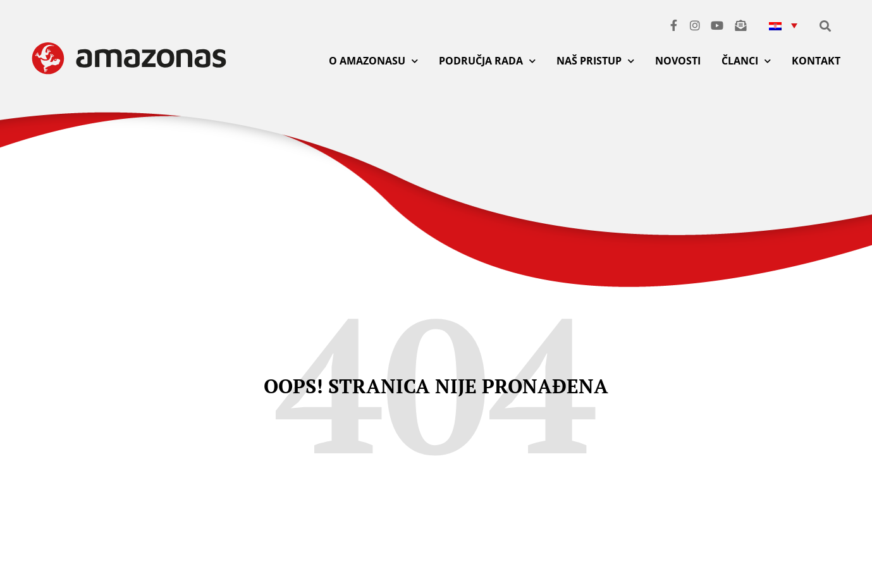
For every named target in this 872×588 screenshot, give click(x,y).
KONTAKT (816, 61)
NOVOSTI (678, 61)
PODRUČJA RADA (487, 61)
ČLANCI (746, 61)
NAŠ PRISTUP (595, 61)
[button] (783, 25)
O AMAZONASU (373, 61)
